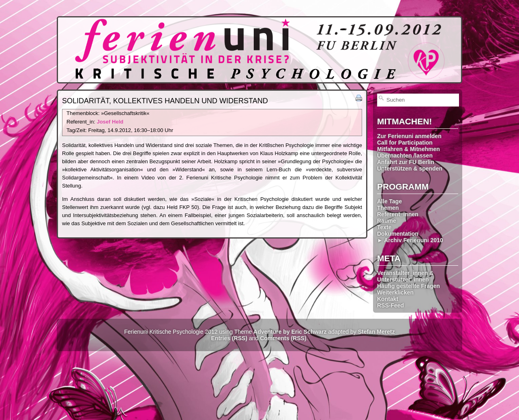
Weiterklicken (395, 292)
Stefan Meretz (376, 332)
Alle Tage (389, 201)
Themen (388, 208)
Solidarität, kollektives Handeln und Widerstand (165, 101)
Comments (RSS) (283, 338)
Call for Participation (405, 143)
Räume (387, 221)
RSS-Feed (390, 305)
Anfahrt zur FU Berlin (406, 162)
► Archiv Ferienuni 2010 (410, 240)
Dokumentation (398, 234)
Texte (384, 227)
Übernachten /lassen (405, 156)
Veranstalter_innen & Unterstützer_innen (405, 276)
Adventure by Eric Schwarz (290, 332)
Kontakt (388, 299)
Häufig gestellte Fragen (409, 286)
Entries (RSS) (229, 338)
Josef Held (110, 122)
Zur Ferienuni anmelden (409, 136)
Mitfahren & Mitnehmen (409, 149)
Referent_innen (398, 214)
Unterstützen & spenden (410, 168)
